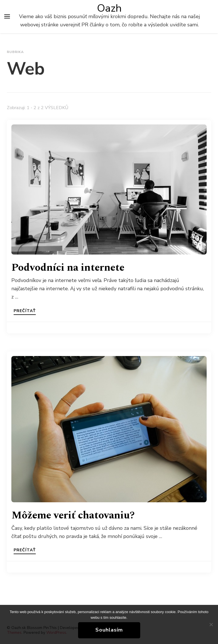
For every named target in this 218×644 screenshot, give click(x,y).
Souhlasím (109, 630)
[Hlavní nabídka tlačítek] (7, 16)
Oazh (109, 8)
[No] (211, 624)
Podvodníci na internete (68, 268)
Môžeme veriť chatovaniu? (73, 515)
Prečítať (25, 311)
